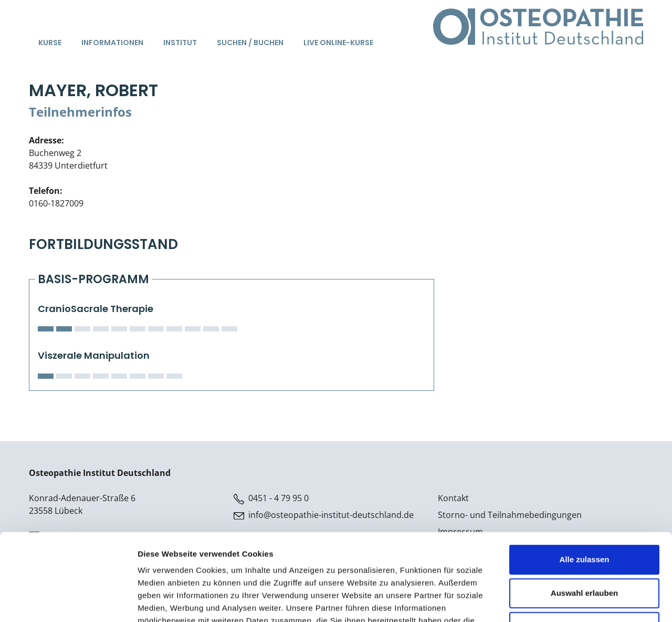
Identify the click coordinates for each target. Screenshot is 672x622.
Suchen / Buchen (250, 43)
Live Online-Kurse (338, 43)
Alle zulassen (584, 485)
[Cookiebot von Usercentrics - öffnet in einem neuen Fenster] (68, 602)
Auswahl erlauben (584, 518)
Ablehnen (584, 552)
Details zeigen (558, 601)
